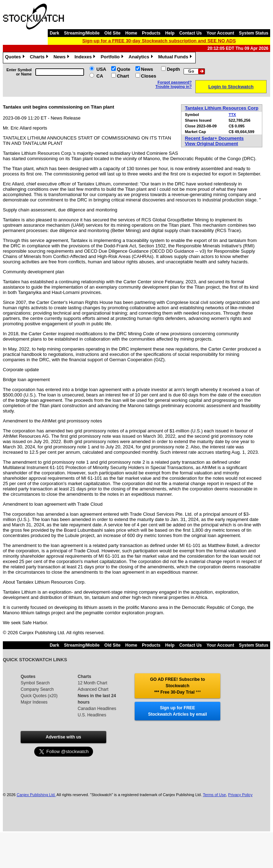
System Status (254, 33)
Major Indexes (34, 702)
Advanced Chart (93, 689)
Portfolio (113, 58)
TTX (232, 115)
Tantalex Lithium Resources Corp (222, 108)
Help (170, 33)
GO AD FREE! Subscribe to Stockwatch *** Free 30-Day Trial (177, 686)
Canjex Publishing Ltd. (36, 795)
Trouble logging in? (174, 86)
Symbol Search (35, 683)
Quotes (16, 58)
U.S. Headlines (92, 715)
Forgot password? (175, 82)
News (62, 58)
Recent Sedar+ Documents (214, 138)
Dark (54, 33)
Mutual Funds (176, 58)
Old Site (112, 33)
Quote (124, 69)
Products (151, 33)
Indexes (86, 58)
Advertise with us (63, 737)
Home (131, 33)
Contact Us (190, 33)
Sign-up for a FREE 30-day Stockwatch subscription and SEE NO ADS (159, 41)
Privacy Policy (240, 795)
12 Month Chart (92, 683)
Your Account (220, 33)
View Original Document (212, 144)
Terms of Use (214, 795)
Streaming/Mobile (82, 33)
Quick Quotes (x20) (39, 696)
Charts (40, 58)
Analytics (142, 58)
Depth (173, 69)
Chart (123, 76)
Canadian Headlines (97, 709)
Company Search (37, 689)
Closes (149, 76)
